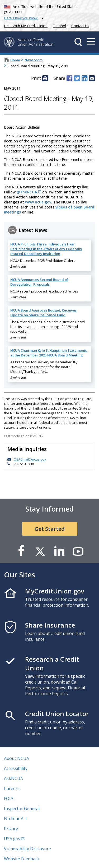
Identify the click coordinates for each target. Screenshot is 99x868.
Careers (12, 788)
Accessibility (16, 768)
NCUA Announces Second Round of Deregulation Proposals (39, 282)
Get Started (50, 529)
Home (15, 60)
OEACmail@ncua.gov (30, 459)
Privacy (11, 829)
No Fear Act (15, 819)
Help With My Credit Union (25, 25)
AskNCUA (13, 778)
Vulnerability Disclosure (27, 849)
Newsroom (34, 60)
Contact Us (80, 26)
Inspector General (22, 809)
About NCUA (16, 758)
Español (59, 26)
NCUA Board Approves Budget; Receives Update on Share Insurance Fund (43, 313)
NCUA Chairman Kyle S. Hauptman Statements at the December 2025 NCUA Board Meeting (49, 353)
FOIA (9, 799)
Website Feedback (22, 859)
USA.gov (12, 839)
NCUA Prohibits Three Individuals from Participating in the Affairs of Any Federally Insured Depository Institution (46, 249)
